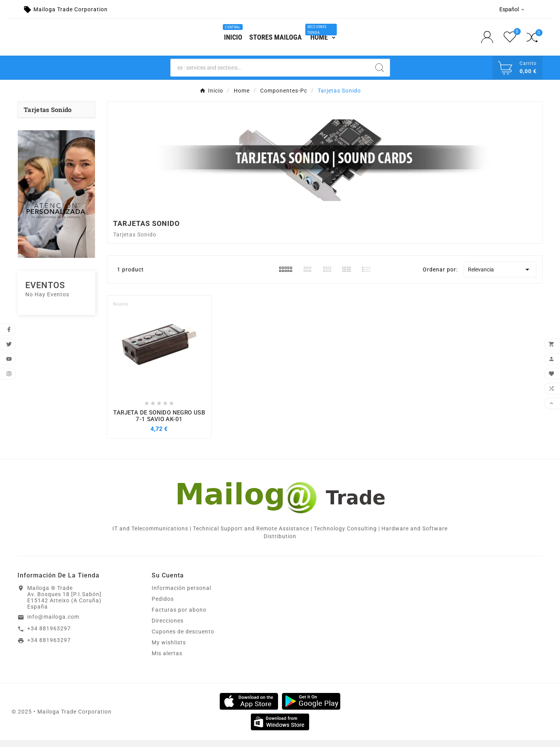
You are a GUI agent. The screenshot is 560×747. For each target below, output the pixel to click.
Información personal (181, 595)
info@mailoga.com (53, 624)
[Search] (270, 74)
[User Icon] (489, 41)
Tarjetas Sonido (48, 116)
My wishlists (169, 649)
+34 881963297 (49, 635)
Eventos (45, 292)
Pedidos (163, 606)
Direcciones (168, 628)
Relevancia (500, 276)
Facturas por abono (179, 617)
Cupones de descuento (183, 639)
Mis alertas (167, 660)
